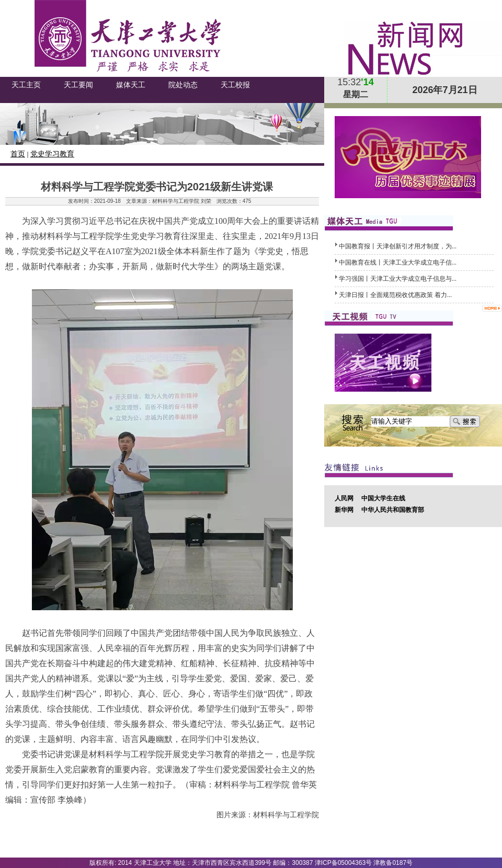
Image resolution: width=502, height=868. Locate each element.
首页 (18, 154)
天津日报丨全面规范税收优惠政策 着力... (395, 295)
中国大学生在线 (383, 498)
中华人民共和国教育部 (393, 510)
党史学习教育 (52, 154)
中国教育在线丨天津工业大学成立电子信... (398, 262)
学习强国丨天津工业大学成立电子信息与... (398, 279)
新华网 (344, 510)
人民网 (344, 498)
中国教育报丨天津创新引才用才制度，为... (398, 246)
